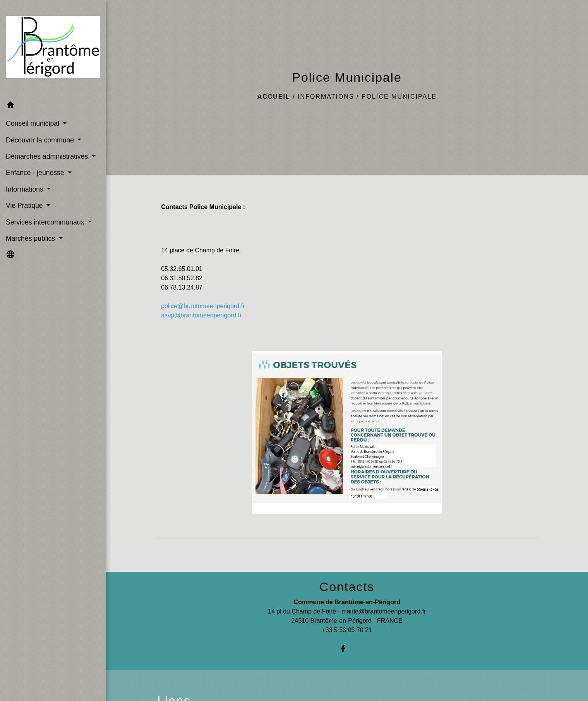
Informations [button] (26, 189)
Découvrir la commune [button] (41, 140)
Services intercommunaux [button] (46, 222)
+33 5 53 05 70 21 (347, 630)
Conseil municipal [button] (33, 123)
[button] (53, 106)
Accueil (274, 97)
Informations (326, 97)
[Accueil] (53, 48)
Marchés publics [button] (31, 238)
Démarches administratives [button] (48, 156)
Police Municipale (399, 97)
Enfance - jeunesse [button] (36, 173)
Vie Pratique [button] (25, 206)
